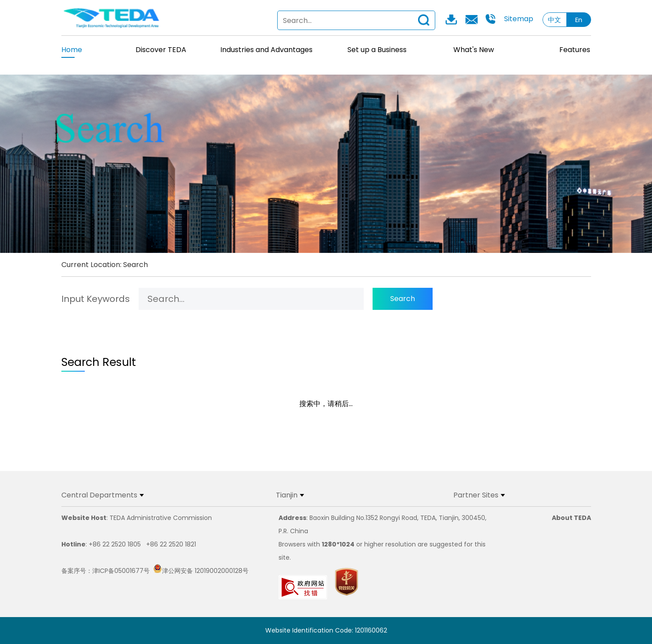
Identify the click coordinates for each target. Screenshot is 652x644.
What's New (474, 50)
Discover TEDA (161, 50)
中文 (554, 20)
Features (575, 50)
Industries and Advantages (266, 50)
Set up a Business (377, 50)
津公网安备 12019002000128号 (201, 571)
